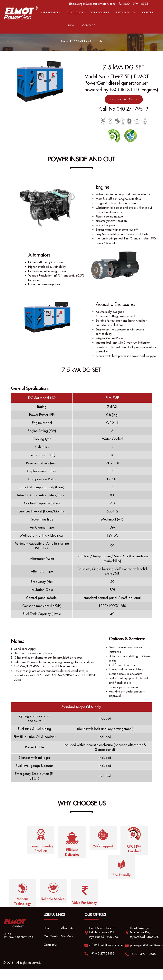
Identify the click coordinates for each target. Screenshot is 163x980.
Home (14, 12)
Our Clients (75, 12)
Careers (148, 12)
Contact (89, 25)
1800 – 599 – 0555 (135, 4)
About (29, 12)
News (72, 25)
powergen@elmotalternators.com (94, 4)
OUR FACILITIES (99, 12)
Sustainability (126, 12)
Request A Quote (124, 99)
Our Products (50, 12)
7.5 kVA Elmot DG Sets (88, 41)
